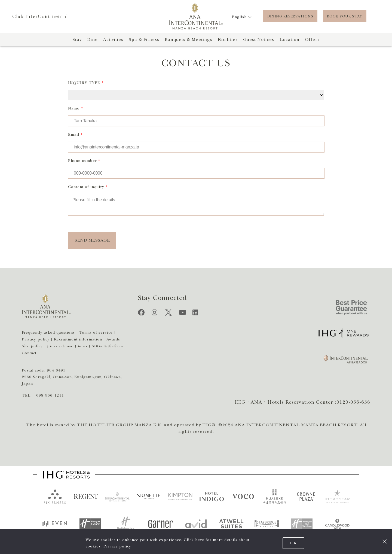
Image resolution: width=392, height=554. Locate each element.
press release (60, 346)
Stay (77, 39)
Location (290, 39)
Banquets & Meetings (189, 39)
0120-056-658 (353, 402)
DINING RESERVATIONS (290, 16)
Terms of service (96, 332)
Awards (113, 339)
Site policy (32, 346)
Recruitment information (78, 339)
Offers (312, 39)
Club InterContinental (40, 16)
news (83, 346)
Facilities (228, 39)
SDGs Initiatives (107, 346)
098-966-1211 (50, 395)
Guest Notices (259, 39)
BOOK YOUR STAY (344, 16)
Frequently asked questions (48, 332)
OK (293, 543)
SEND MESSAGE (92, 240)
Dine (92, 39)
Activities (113, 39)
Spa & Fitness (144, 39)
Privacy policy (117, 546)
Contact (29, 353)
